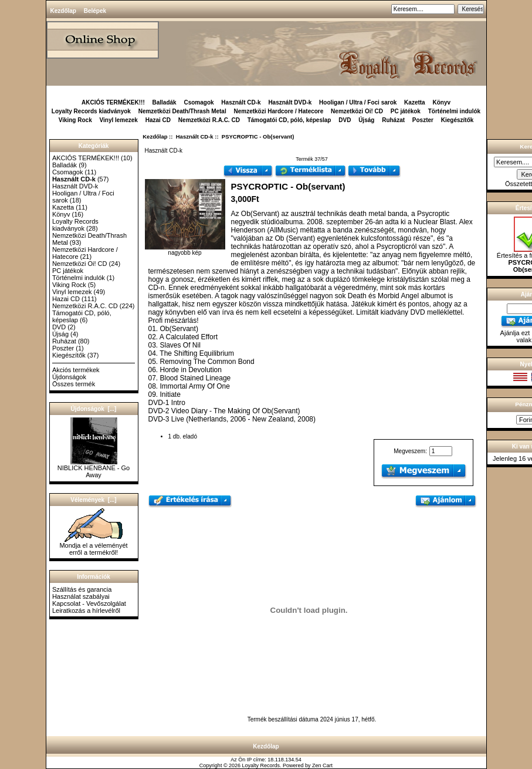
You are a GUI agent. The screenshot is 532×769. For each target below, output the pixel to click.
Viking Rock (75, 120)
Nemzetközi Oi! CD (357, 111)
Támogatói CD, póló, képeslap (289, 120)
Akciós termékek (76, 370)
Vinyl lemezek (119, 120)
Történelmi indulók (454, 111)
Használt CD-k (195, 136)
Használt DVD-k (290, 102)
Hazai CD (158, 120)
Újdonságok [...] (94, 409)
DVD (345, 120)
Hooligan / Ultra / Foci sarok (358, 102)
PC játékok (406, 111)
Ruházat (393, 120)
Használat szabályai (81, 596)
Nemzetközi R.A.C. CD (209, 120)
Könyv (441, 102)
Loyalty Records (261, 765)
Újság (366, 120)
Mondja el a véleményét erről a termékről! (93, 546)
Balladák (165, 102)
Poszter (423, 120)
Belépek (95, 11)
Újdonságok (69, 377)
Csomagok (199, 102)
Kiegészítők (458, 120)
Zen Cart (322, 765)
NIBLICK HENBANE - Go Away (94, 468)
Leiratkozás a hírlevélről (86, 611)
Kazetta (415, 102)
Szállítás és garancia (82, 589)
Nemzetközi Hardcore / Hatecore (278, 111)
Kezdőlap (63, 11)
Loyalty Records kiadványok (91, 111)
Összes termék (74, 384)
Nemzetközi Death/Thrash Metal (182, 111)
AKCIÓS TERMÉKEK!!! (113, 102)
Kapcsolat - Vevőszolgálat (89, 603)
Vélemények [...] (93, 500)
